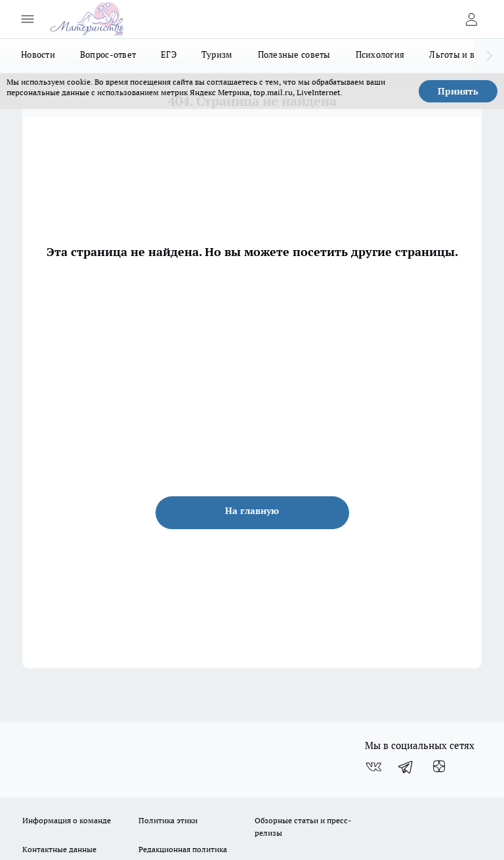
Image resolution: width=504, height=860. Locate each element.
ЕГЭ (169, 54)
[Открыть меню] (28, 19)
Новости (38, 54)
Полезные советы (294, 54)
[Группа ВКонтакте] (373, 767)
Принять (458, 91)
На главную (252, 511)
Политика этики (168, 820)
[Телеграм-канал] (406, 767)
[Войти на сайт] (471, 19)
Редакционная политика (183, 849)
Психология (380, 54)
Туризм (217, 54)
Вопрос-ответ (108, 54)
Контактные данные (59, 849)
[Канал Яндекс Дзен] (439, 767)
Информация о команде (67, 820)
